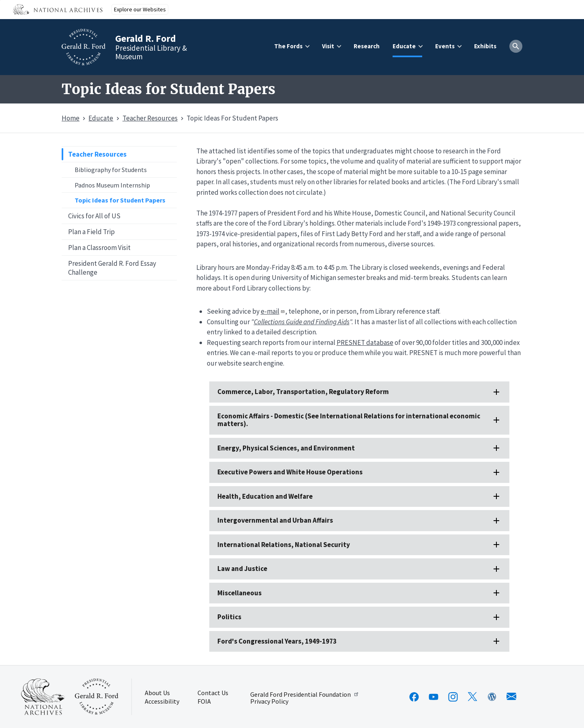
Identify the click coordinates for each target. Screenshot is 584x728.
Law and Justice (242, 569)
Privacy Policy (269, 702)
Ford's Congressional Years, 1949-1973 (277, 641)
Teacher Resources (97, 154)
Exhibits (485, 46)
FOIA (204, 702)
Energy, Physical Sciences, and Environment (286, 448)
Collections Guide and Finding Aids (302, 322)
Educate (404, 46)
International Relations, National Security (284, 545)
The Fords (288, 46)
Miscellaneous (239, 593)
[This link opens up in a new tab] (43, 697)
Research (367, 46)
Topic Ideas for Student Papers (120, 200)
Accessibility (162, 702)
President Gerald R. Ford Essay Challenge (112, 268)
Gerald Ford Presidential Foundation (305, 694)
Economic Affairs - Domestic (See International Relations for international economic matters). (349, 420)
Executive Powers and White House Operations (290, 472)
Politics (229, 617)
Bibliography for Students (111, 170)
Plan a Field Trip (91, 232)
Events (445, 46)
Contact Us (213, 693)
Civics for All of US (94, 216)
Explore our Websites (140, 9)
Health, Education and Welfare (265, 496)
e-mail (273, 311)
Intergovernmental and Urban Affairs (275, 520)
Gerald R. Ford (146, 38)
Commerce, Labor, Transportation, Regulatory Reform (303, 392)
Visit (328, 46)
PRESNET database (365, 342)
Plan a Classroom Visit (99, 248)
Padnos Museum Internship (112, 185)
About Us (157, 693)
